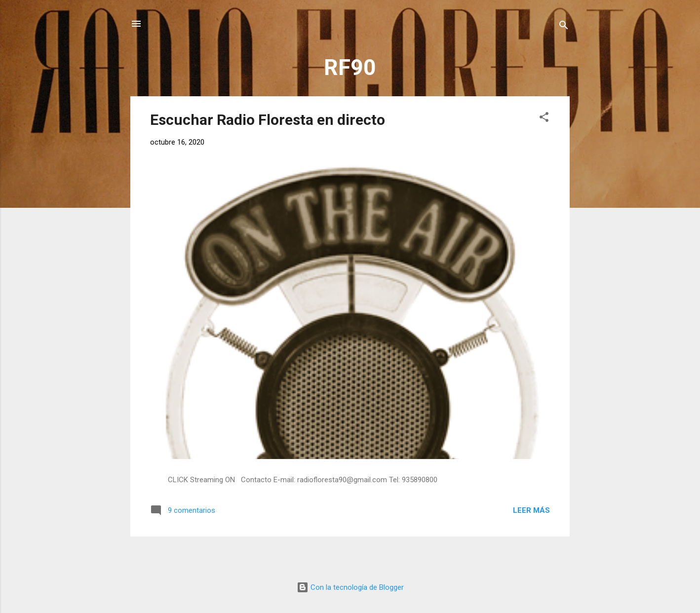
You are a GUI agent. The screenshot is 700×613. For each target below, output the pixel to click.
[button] (544, 119)
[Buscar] (564, 27)
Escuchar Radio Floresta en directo (268, 120)
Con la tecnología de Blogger (350, 587)
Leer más (531, 510)
